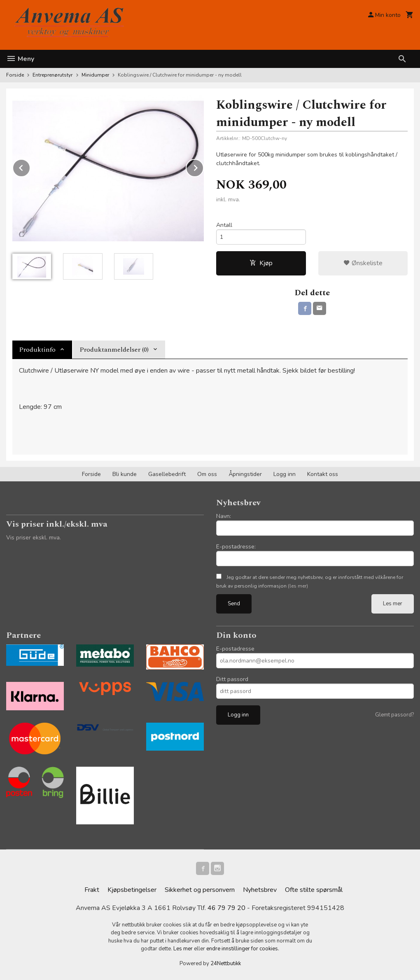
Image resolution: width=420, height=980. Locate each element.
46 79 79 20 (226, 908)
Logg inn (285, 474)
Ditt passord (232, 679)
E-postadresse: (236, 547)
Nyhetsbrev (260, 890)
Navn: (224, 516)
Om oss (207, 474)
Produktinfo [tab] (37, 350)
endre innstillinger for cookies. (243, 949)
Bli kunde (125, 474)
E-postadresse (235, 649)
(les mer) (298, 586)
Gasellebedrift (167, 474)
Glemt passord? (394, 715)
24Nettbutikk (226, 964)
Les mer (393, 604)
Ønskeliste (363, 263)
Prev (30, 166)
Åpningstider (245, 474)
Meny (20, 59)
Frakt (92, 890)
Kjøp (261, 263)
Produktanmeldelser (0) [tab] (114, 350)
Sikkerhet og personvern (200, 890)
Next (203, 166)
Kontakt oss (323, 474)
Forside (15, 75)
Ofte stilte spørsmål (314, 890)
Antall (224, 225)
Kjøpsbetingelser (132, 890)
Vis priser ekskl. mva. (34, 538)
